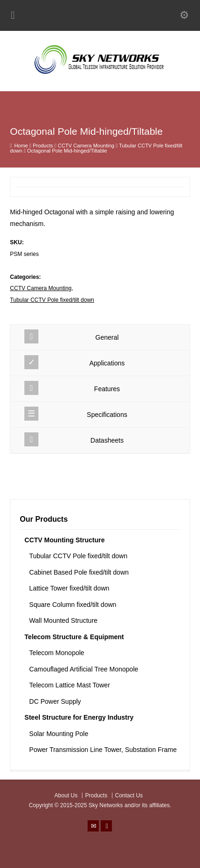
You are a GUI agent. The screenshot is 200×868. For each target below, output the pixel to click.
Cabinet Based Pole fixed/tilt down (79, 572)
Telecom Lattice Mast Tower (69, 685)
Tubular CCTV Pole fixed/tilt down (52, 300)
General (71, 336)
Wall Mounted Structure (63, 620)
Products (96, 795)
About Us (66, 795)
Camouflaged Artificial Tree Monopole (84, 669)
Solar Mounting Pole (59, 734)
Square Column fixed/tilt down (73, 605)
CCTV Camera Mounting (41, 288)
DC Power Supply (55, 701)
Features (72, 388)
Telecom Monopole (57, 653)
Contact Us (129, 795)
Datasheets (74, 439)
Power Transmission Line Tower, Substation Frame (103, 750)
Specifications (76, 414)
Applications (74, 362)
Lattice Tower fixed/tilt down (69, 588)
